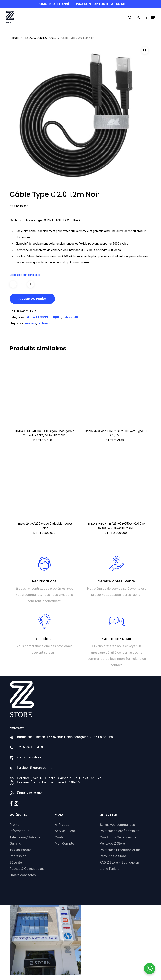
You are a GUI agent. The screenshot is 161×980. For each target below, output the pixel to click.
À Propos (62, 825)
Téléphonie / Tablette (25, 837)
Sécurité (16, 862)
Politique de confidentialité (120, 831)
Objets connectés (23, 875)
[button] (153, 18)
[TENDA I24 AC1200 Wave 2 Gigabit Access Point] (44, 484)
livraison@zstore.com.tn (35, 768)
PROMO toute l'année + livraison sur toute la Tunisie (80, 4)
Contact (61, 837)
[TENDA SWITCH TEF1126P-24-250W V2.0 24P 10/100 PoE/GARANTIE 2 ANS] (116, 484)
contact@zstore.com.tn (35, 757)
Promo (15, 825)
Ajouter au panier (32, 299)
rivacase (31, 323)
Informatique (19, 831)
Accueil (14, 38)
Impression (18, 856)
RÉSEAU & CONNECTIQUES (40, 38)
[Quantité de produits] (22, 284)
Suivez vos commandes (117, 825)
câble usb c (45, 323)
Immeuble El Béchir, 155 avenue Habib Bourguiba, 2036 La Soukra (65, 737)
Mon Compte (64, 843)
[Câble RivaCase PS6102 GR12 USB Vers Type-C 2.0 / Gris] (116, 391)
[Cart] (145, 18)
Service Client (65, 831)
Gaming (15, 843)
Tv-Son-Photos (21, 850)
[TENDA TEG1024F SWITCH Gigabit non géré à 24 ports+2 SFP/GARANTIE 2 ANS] (44, 391)
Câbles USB (70, 317)
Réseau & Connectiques (27, 869)
